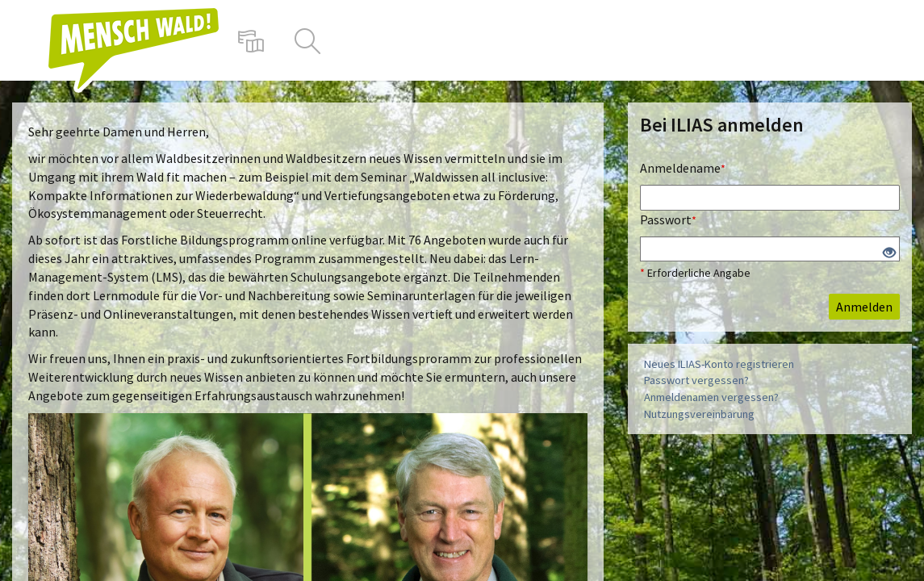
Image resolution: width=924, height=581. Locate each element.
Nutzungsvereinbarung (699, 414)
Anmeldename (683, 168)
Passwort (668, 219)
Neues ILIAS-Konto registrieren (719, 364)
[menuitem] (251, 40)
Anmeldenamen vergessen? (711, 397)
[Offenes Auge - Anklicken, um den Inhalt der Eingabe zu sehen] (889, 253)
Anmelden (864, 307)
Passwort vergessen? (696, 380)
